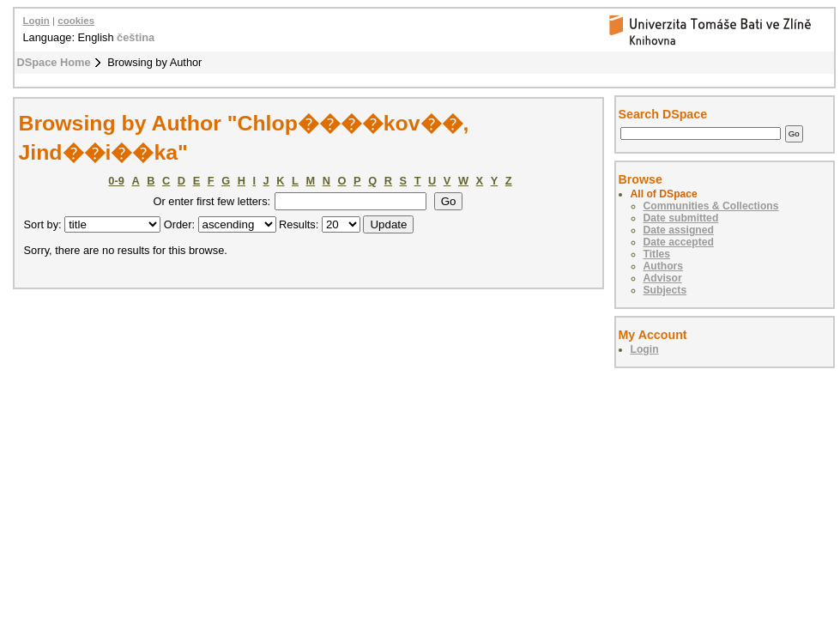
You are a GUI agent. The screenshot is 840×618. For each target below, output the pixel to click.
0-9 (116, 181)
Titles (657, 254)
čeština (136, 37)
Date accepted (679, 242)
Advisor (663, 278)
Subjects (665, 290)
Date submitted (681, 218)
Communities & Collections (711, 206)
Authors (664, 266)
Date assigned (679, 230)
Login (36, 21)
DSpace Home (54, 62)
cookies (76, 21)
